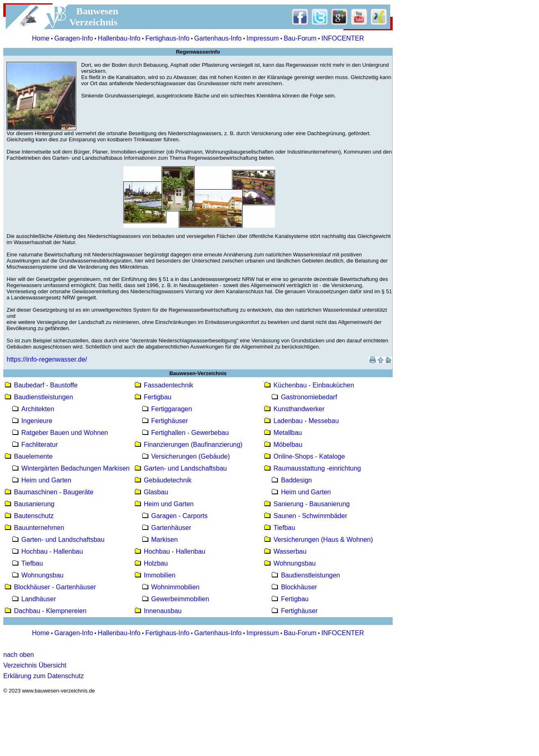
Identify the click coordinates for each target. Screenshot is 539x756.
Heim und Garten (46, 480)
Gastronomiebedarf (309, 397)
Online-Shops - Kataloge (309, 456)
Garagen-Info (74, 38)
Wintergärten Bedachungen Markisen (75, 468)
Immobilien (160, 575)
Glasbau (156, 492)
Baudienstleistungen (43, 397)
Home (41, 38)
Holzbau (156, 563)
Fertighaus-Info (167, 38)
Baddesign (296, 480)
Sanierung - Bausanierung (312, 504)
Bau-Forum (300, 38)
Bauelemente (33, 456)
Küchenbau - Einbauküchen (314, 385)
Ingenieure (37, 421)
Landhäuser (39, 599)
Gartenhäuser (171, 528)
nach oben (19, 655)
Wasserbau (290, 551)
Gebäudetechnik (168, 480)
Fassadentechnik (169, 385)
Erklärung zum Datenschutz (44, 676)
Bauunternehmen (39, 528)
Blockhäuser (299, 587)
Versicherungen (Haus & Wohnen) (323, 540)
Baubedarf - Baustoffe (46, 385)
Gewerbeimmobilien (180, 599)
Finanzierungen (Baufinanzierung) (193, 445)
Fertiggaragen (172, 409)
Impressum (263, 38)
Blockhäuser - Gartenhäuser (55, 587)
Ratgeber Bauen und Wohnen (65, 433)
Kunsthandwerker (299, 409)
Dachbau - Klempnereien (50, 611)
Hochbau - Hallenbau (52, 551)
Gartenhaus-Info (218, 38)
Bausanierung (34, 504)
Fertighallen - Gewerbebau (190, 433)
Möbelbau (288, 445)
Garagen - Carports (180, 516)
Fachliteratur (40, 445)
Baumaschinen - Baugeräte (54, 492)
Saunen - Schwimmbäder (310, 516)
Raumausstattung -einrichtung (317, 468)
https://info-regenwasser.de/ (47, 359)
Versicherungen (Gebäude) (191, 456)
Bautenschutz (34, 516)
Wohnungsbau (42, 575)
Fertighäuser (170, 421)
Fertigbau (158, 397)
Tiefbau (32, 563)
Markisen (165, 540)
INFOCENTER (343, 38)
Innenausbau (163, 611)
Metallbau (288, 433)
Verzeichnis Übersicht (35, 665)
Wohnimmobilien (175, 587)
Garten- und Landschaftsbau (63, 540)
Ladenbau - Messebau (306, 421)
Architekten (38, 409)
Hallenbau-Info (119, 38)
